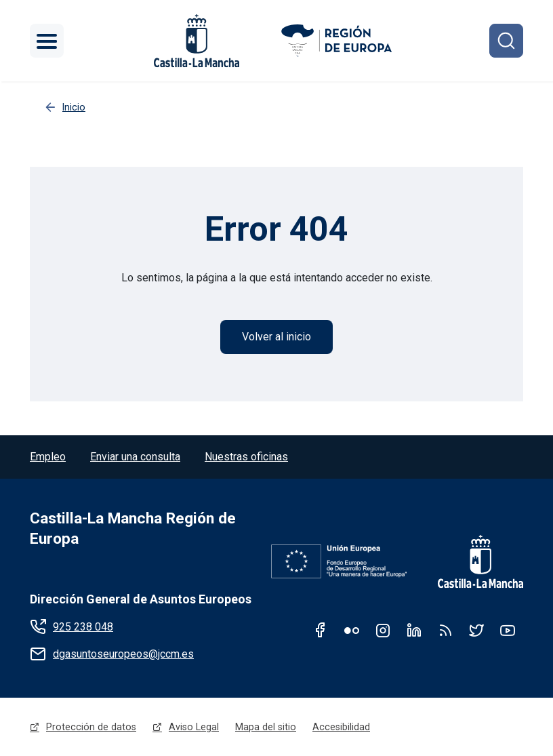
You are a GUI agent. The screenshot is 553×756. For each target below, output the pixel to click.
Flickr (352, 630)
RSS (445, 630)
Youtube (508, 630)
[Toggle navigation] (47, 41)
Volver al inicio (276, 337)
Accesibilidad (341, 727)
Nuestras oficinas (246, 457)
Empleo (48, 457)
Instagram (383, 630)
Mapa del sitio (266, 727)
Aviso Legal (194, 727)
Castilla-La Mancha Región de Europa (133, 529)
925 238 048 (83, 627)
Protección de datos (91, 727)
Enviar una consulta (135, 457)
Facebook (321, 630)
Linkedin (414, 630)
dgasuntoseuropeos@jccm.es (123, 654)
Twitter (476, 630)
